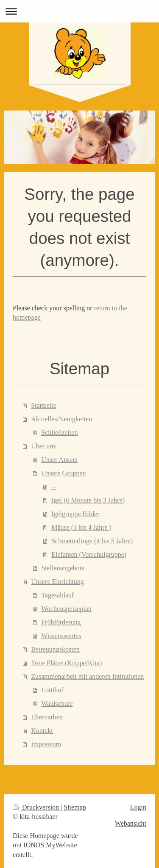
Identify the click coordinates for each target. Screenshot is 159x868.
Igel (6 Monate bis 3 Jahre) (88, 500)
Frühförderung (61, 622)
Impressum (46, 744)
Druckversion (37, 807)
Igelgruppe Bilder (75, 514)
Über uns (43, 446)
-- (54, 487)
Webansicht (131, 823)
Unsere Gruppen (63, 473)
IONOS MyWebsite (50, 845)
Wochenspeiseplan (66, 609)
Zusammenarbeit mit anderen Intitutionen (87, 676)
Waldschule (57, 704)
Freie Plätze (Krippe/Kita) (66, 663)
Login (138, 807)
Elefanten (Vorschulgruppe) (89, 554)
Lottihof (52, 690)
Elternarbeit (47, 717)
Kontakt (42, 731)
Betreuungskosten (55, 649)
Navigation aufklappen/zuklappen (79, 11)
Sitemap (75, 807)
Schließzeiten (59, 433)
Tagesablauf (57, 595)
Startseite (44, 405)
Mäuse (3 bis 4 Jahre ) (81, 527)
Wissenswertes (61, 636)
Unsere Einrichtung (57, 582)
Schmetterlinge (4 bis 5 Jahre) (92, 541)
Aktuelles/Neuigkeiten (61, 419)
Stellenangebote (63, 568)
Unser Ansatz (59, 460)
